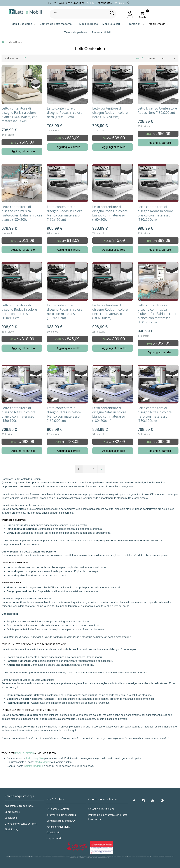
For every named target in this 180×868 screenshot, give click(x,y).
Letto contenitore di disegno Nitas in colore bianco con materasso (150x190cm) (18, 414)
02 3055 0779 (105, 3)
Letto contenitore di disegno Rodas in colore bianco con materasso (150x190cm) (65, 213)
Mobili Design (16, 42)
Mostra (152, 58)
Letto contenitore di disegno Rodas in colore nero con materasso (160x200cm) (65, 312)
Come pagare (12, 812)
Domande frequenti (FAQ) (61, 821)
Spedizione (11, 818)
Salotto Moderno (33, 766)
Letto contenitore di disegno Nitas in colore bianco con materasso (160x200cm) (64, 414)
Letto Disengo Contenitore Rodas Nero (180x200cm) (157, 110)
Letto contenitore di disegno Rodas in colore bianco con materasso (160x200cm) (110, 213)
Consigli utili (53, 832)
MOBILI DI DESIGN (25, 753)
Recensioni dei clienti (58, 827)
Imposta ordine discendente (25, 58)
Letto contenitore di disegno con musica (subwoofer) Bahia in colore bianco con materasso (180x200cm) (158, 314)
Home (3, 42)
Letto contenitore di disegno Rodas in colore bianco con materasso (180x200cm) (155, 213)
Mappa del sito (55, 838)
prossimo (101, 469)
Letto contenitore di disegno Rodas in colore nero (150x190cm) (65, 113)
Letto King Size (35, 758)
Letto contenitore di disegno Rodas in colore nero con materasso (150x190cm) (19, 312)
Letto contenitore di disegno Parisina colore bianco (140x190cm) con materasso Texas (20, 115)
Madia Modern (43, 762)
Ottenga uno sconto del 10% (21, 824)
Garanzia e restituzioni (101, 809)
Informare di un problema (61, 815)
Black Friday (11, 829)
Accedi (130, 17)
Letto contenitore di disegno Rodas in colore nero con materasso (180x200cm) (110, 312)
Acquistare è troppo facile (19, 806)
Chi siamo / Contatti (58, 809)
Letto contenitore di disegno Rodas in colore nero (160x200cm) (110, 113)
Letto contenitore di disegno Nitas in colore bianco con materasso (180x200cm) (109, 414)
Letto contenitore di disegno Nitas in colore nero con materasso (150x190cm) (155, 414)
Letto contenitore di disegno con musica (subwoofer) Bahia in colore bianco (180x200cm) (22, 213)
